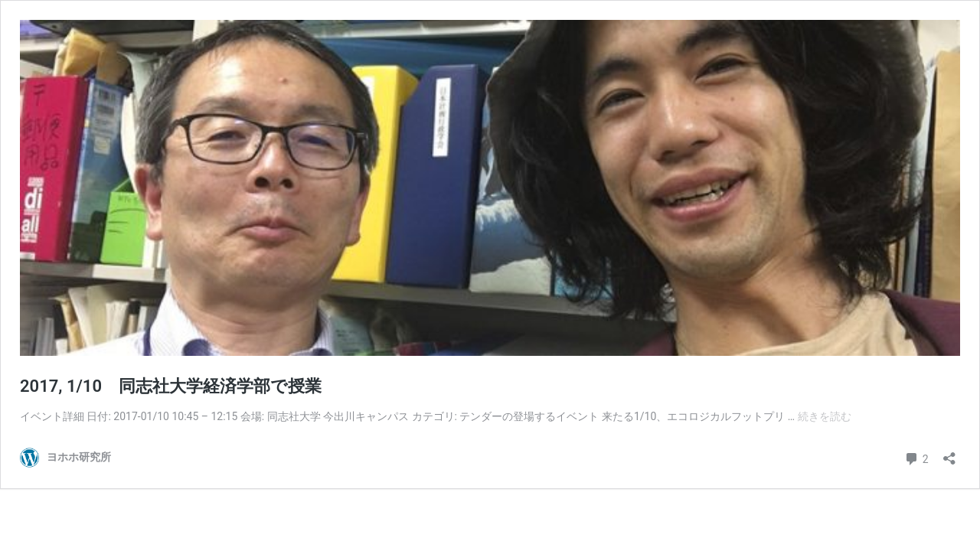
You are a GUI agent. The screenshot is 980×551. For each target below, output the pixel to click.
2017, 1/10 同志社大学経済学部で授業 (171, 386)
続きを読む (825, 416)
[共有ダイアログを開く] (949, 453)
